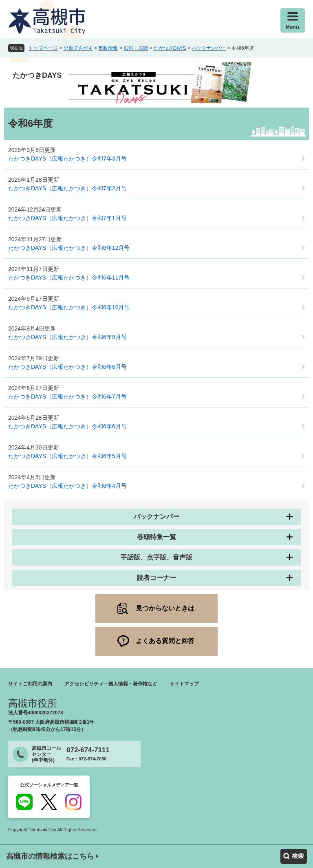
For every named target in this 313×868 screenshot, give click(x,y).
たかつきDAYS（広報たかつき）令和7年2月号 (67, 188)
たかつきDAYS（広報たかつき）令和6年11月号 (69, 278)
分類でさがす (78, 48)
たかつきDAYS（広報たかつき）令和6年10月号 (69, 307)
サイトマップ (184, 684)
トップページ (43, 48)
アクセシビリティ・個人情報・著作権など (111, 684)
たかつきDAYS (170, 48)
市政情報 (108, 48)
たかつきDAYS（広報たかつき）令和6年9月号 (67, 337)
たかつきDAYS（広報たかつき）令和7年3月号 (67, 159)
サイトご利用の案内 (30, 684)
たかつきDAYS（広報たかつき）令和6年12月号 (69, 248)
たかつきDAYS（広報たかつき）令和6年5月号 (67, 456)
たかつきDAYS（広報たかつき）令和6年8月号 (67, 367)
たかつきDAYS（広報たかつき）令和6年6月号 (67, 426)
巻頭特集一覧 (156, 537)
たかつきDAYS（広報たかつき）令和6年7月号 (67, 397)
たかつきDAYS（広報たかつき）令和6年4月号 (67, 486)
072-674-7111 (88, 750)
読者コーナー (156, 578)
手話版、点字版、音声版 (156, 557)
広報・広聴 (136, 48)
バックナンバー (209, 48)
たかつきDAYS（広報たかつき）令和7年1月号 (67, 218)
